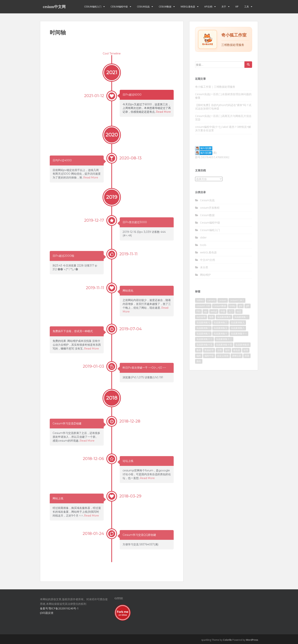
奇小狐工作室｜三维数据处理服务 (215, 87)
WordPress (252, 640)
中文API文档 (208, 260)
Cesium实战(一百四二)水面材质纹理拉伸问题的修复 (223, 96)
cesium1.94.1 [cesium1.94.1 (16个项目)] (237, 300)
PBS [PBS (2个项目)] (198, 311)
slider (203, 237)
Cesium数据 (165, 7)
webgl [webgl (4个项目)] (214, 311)
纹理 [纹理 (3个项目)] (246, 350)
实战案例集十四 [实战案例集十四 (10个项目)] (224, 345)
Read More (163, 112)
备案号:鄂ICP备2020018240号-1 (59, 608)
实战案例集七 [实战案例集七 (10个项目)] (203, 322)
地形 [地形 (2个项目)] (211, 317)
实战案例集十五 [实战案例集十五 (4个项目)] (204, 345)
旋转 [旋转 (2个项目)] (227, 350)
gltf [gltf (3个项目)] (248, 306)
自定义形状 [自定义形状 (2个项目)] (223, 356)
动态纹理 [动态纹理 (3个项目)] (201, 317)
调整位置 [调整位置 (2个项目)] (237, 356)
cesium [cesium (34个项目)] (223, 300)
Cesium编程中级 (119, 7)
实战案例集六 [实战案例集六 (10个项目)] (203, 334)
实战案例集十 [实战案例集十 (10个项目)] (221, 334)
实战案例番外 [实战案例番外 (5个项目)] (224, 317)
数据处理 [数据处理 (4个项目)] (209, 350)
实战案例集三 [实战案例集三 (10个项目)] (221, 322)
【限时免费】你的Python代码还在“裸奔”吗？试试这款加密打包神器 (223, 107)
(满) (206, 153)
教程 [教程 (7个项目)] (199, 350)
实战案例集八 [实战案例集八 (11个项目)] (238, 328)
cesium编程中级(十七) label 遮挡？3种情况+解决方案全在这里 (223, 129)
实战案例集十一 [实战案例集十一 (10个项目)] (239, 334)
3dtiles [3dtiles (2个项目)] (200, 300)
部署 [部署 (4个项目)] (247, 356)
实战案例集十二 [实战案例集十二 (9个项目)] (224, 339)
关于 (224, 7)
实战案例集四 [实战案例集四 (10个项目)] (242, 345)
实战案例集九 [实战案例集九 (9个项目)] (238, 322)
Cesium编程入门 (93, 7)
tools (203, 245)
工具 (247, 7)
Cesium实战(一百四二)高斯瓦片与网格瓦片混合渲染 (223, 118)
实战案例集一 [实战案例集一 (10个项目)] (241, 317)
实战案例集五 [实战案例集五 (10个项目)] (221, 328)
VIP (237, 7)
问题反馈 (47, 613)
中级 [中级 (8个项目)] (223, 311)
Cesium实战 (143, 7)
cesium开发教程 (210, 208)
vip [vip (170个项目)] (206, 311)
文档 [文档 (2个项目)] (219, 350)
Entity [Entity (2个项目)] (232, 306)
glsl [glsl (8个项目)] (241, 306)
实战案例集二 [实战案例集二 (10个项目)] (203, 328)
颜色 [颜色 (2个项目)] (199, 361)
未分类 (204, 267)
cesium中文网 (54, 7)
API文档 (208, 7)
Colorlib (227, 640)
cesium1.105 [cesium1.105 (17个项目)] (203, 306)
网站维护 (205, 275)
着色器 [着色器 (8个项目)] (237, 350)
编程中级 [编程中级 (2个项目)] (209, 356)
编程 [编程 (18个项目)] (199, 356)
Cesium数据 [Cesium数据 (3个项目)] (220, 306)
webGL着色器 (188, 7)
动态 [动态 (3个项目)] (239, 311)
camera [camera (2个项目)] (211, 300)
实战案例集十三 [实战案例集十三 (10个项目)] (204, 339)
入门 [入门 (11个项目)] (231, 311)
